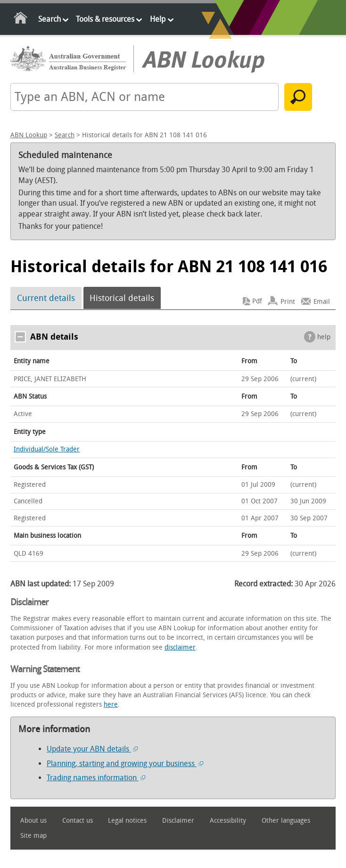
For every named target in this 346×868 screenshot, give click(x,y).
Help (158, 19)
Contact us (78, 821)
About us (33, 821)
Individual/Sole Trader (47, 449)
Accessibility (228, 821)
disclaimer (180, 647)
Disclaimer (178, 821)
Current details (46, 298)
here (111, 705)
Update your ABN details (92, 749)
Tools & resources (105, 19)
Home (21, 20)
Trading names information (96, 778)
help (324, 337)
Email (322, 301)
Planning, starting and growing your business (125, 764)
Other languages (286, 821)
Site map (33, 836)
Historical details (122, 298)
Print (288, 301)
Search (49, 19)
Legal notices (127, 821)
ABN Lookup (29, 135)
